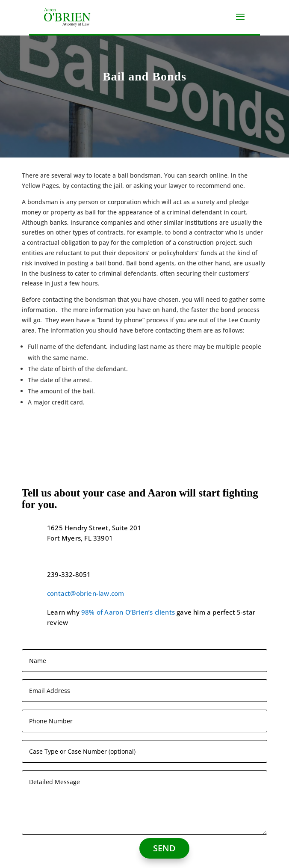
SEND (164, 848)
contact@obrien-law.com (86, 593)
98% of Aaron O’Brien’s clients (128, 612)
